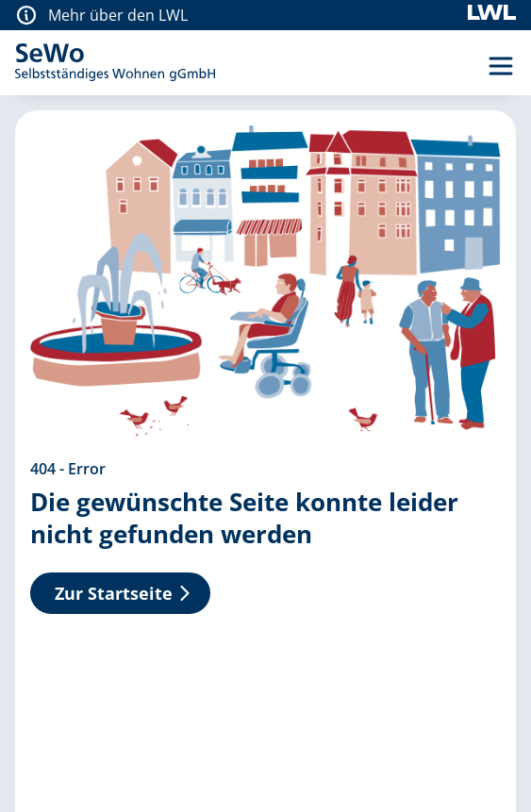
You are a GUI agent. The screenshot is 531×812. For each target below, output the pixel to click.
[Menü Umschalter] (501, 66)
